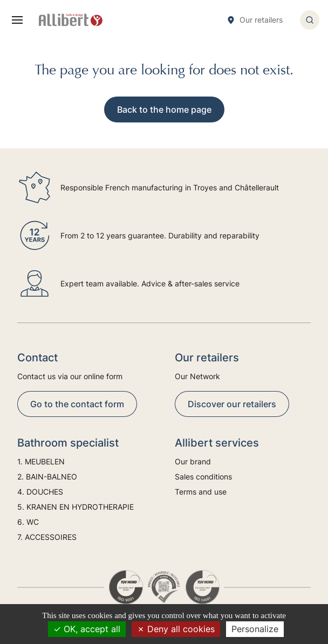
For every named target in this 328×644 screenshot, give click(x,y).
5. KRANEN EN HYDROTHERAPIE (76, 507)
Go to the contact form (77, 404)
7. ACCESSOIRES (47, 537)
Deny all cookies (176, 629)
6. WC (28, 522)
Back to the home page (164, 109)
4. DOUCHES (40, 492)
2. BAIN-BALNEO (47, 477)
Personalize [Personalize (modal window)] (255, 629)
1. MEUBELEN (41, 461)
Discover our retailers (232, 404)
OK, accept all (87, 629)
